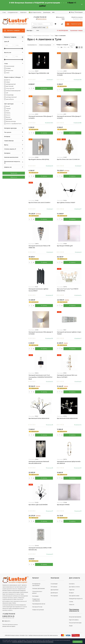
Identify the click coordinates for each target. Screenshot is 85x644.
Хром (7, 111)
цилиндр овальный (10, 97)
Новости (72, 605)
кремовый (8, 119)
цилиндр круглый (10, 84)
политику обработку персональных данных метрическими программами (33, 642)
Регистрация (79, 12)
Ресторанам (54, 596)
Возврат (71, 593)
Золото (7, 115)
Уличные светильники (38, 589)
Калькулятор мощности (76, 599)
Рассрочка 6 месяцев (75, 623)
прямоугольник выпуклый (12, 91)
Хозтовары (35, 596)
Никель (7, 113)
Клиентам (24, 12)
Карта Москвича (74, 620)
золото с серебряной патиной (13, 124)
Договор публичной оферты (9, 627)
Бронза (7, 117)
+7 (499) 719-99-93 (40, 17)
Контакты (72, 584)
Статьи (71, 602)
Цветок (7, 80)
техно (7, 73)
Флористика (9, 71)
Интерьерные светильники (41, 36)
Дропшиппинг (55, 590)
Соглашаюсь (78, 642)
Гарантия (72, 590)
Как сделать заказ (74, 596)
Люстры (30, 30)
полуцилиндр (9, 95)
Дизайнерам (47, 12)
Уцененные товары (76, 31)
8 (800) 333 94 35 (8, 616)
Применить (14, 173)
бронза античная (10, 121)
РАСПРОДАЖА (62, 30)
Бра (52, 36)
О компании (54, 584)
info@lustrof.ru (7, 621)
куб (6, 93)
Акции (71, 626)
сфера (7, 82)
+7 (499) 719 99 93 (9, 614)
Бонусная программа (75, 617)
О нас (4, 12)
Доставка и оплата (74, 587)
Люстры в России (37, 607)
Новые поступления (38, 610)
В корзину (44, 88)
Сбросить (14, 177)
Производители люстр (39, 604)
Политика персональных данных (10, 625)
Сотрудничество (13, 12)
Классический (9, 66)
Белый (7, 106)
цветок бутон (9, 99)
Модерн (7, 68)
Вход (72, 12)
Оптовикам (54, 587)
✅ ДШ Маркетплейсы (35, 12)
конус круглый (9, 88)
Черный (7, 109)
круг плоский (9, 86)
